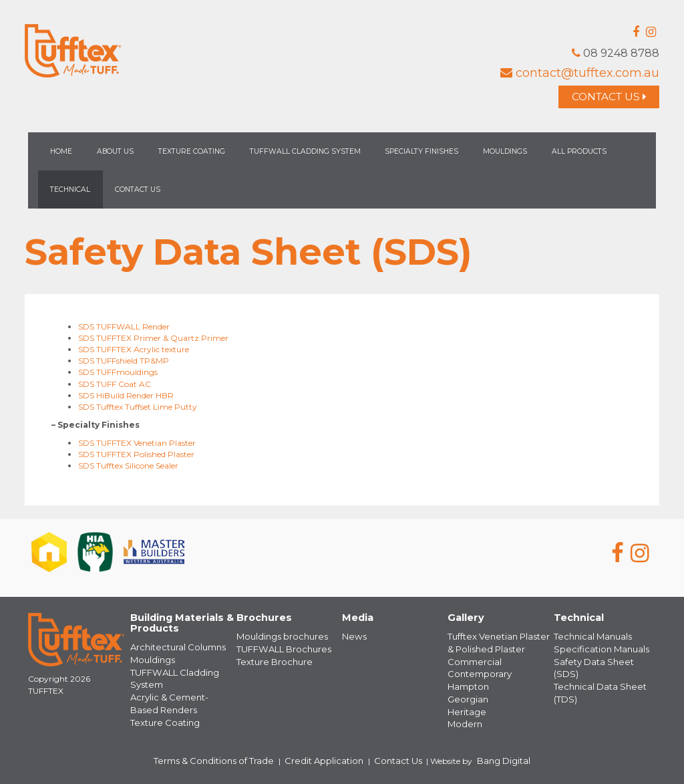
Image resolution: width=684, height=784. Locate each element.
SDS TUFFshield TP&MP (124, 363)
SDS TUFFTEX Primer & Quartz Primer (153, 341)
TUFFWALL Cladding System (305, 154)
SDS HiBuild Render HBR (126, 397)
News (352, 639)
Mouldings (505, 154)
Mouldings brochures (277, 639)
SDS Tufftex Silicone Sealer (128, 468)
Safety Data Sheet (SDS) (600, 661)
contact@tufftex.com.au (580, 73)
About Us (115, 154)
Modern (462, 719)
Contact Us (602, 98)
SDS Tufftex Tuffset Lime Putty (138, 409)
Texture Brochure (270, 661)
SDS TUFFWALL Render (124, 329)
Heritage (464, 707)
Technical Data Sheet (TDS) (606, 673)
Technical (70, 192)
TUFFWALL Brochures (279, 650)
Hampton (467, 684)
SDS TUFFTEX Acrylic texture (134, 352)
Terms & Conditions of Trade (230, 754)
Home (61, 154)
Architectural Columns (174, 649)
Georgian (466, 696)
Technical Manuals (589, 639)
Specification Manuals (595, 650)
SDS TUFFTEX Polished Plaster (136, 457)
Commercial (472, 661)
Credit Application (324, 754)
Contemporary (477, 673)
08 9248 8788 (612, 53)
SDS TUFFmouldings (118, 375)
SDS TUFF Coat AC (115, 386)
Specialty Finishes (421, 154)
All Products (579, 154)
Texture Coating (192, 154)
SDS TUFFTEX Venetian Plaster (137, 445)
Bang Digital (483, 754)
